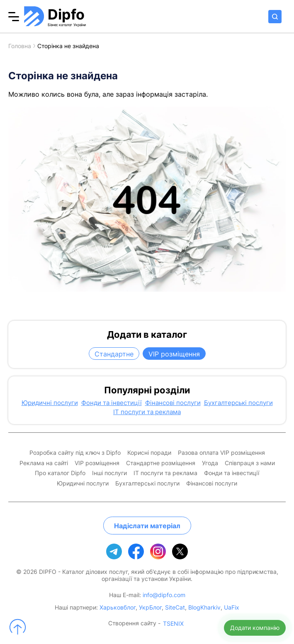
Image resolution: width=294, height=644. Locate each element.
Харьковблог (118, 607)
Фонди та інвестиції (112, 403)
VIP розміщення (174, 354)
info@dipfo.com (164, 595)
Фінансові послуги (173, 403)
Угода (210, 463)
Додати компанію (255, 628)
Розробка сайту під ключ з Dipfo (75, 453)
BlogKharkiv (204, 607)
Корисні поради (149, 453)
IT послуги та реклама (147, 412)
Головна (20, 46)
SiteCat (175, 607)
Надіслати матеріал (147, 526)
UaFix (232, 607)
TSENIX (173, 624)
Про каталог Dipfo (60, 473)
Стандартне (114, 354)
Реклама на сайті (44, 463)
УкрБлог (150, 607)
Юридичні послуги (50, 403)
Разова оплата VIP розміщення (221, 453)
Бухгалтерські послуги (238, 403)
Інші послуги (109, 473)
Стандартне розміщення (161, 463)
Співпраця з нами (250, 463)
